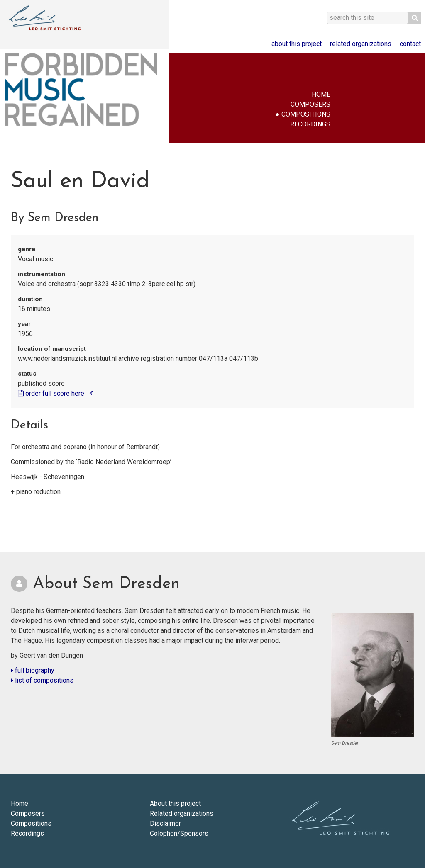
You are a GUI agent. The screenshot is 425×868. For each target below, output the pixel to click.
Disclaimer (165, 823)
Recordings (310, 124)
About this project (297, 44)
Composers (310, 104)
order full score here (52, 393)
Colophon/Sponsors (179, 833)
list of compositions (42, 680)
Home (321, 94)
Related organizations (361, 44)
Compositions (306, 114)
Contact (410, 44)
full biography (33, 670)
